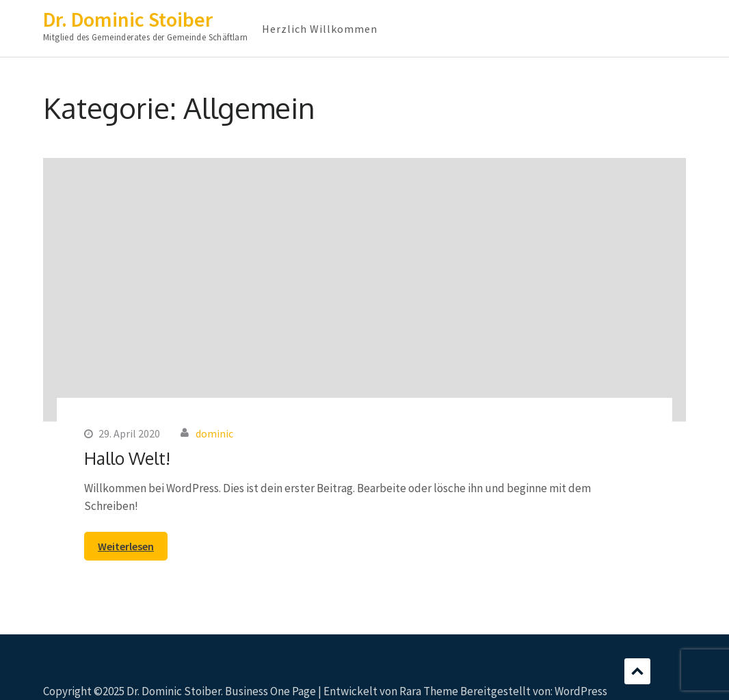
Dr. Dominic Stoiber (128, 19)
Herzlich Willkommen (320, 29)
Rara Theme (429, 691)
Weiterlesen (126, 546)
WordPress (581, 691)
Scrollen (637, 671)
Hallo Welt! (127, 458)
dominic (214, 433)
